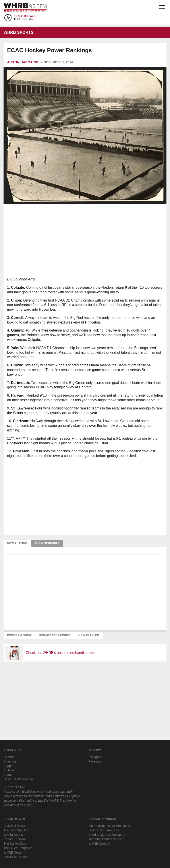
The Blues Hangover (18, 848)
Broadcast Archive (55, 635)
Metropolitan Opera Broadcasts (110, 826)
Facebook (95, 761)
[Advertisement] (85, 241)
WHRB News (13, 852)
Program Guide (19, 635)
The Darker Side (15, 844)
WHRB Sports (13, 835)
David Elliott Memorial (18, 779)
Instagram (95, 757)
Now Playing (17, 543)
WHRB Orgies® (99, 844)
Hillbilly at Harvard (16, 857)
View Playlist (89, 635)
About (8, 775)
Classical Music (14, 826)
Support (9, 766)
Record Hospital (15, 839)
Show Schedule (47, 543)
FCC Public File (14, 787)
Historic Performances (104, 830)
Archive (9, 770)
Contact (9, 757)
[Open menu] (162, 7)
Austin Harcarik (23, 62)
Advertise (10, 761)
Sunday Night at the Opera (107, 835)
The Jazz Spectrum (17, 830)
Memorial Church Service (106, 839)
